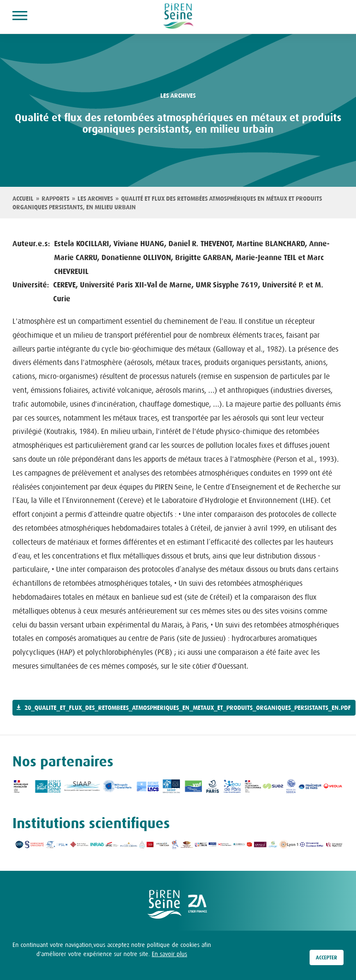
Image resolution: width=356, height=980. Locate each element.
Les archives (95, 199)
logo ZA (198, 904)
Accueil (23, 199)
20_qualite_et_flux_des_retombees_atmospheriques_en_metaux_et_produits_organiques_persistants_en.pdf (188, 708)
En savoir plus (169, 954)
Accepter (327, 958)
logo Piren (164, 904)
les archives (178, 96)
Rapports (56, 199)
